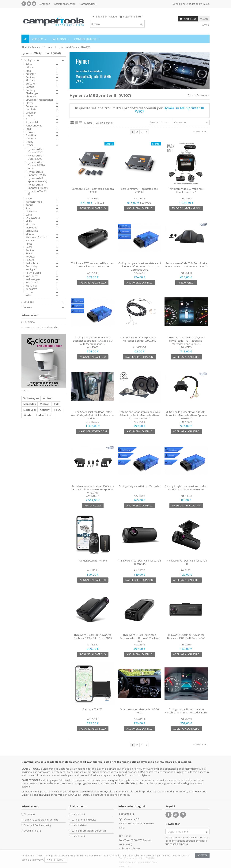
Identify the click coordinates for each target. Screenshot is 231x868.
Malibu (30, 221)
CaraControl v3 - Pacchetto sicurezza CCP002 (93, 190)
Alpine (47, 398)
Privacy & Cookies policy (37, 825)
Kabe (29, 199)
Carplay (45, 410)
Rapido (30, 250)
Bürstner (31, 84)
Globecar (31, 139)
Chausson (32, 97)
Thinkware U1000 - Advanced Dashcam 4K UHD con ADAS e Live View (139, 638)
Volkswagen (33, 279)
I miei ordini (78, 814)
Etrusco (30, 119)
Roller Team (32, 263)
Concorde (31, 106)
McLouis (30, 224)
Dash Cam (30, 410)
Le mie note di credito (84, 820)
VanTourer (32, 276)
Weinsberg (32, 282)
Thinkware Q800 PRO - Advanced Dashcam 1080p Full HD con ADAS (93, 636)
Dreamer (31, 113)
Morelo (30, 234)
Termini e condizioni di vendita (41, 327)
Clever (29, 103)
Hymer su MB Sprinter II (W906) (37, 180)
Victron (45, 404)
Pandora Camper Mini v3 (93, 561)
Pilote (29, 244)
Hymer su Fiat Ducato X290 (36, 157)
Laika (29, 215)
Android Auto (44, 415)
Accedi (206, 25)
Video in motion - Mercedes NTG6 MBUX (140, 711)
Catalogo (29, 302)
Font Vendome (34, 126)
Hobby (29, 142)
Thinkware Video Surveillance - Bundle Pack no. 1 (186, 190)
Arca (28, 71)
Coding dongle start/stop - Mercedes (140, 486)
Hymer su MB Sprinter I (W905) (37, 173)
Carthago (31, 90)
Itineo (29, 208)
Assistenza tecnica (65, 4)
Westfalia (31, 286)
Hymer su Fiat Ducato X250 (36, 151)
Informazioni (30, 315)
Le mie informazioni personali (89, 831)
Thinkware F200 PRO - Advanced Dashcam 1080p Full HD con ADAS (186, 636)
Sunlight (30, 270)
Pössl (29, 247)
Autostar (31, 74)
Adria (29, 64)
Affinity (30, 68)
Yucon (29, 292)
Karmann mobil (34, 202)
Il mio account (79, 806)
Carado (30, 87)
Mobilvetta (32, 231)
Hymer (29, 145)
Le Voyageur (33, 218)
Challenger (32, 93)
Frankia (30, 132)
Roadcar (30, 257)
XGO (28, 295)
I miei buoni (78, 836)
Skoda (27, 415)
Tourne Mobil (33, 273)
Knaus (29, 205)
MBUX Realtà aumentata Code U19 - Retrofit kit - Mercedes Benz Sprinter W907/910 (186, 415)
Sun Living (31, 266)
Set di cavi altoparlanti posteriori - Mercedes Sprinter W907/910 (140, 339)
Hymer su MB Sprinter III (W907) (38, 186)
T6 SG (57, 410)
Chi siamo (29, 322)
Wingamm (31, 289)
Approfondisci (56, 860)
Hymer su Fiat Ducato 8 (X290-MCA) (37, 165)
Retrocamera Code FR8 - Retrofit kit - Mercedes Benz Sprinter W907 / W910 (186, 265)
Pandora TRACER (93, 709)
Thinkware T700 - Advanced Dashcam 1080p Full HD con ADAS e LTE (93, 265)
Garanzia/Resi (88, 4)
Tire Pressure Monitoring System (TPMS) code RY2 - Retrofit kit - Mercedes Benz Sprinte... (186, 341)
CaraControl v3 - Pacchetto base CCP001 (139, 190)
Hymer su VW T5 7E (37, 193)
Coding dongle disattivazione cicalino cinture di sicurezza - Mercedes (186, 488)
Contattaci (45, 4)
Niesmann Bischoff (36, 237)
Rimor (29, 253)
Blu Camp (31, 80)
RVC (56, 404)
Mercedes (31, 228)
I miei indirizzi (79, 825)
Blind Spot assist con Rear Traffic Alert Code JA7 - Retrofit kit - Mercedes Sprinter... (93, 415)
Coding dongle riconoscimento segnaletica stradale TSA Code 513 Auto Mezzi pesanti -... (93, 341)
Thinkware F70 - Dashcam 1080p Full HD (186, 562)
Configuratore (32, 60)
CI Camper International (39, 100)
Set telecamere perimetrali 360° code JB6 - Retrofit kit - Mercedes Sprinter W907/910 (93, 489)
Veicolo (28, 307)
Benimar (30, 77)
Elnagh (30, 116)
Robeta (30, 260)
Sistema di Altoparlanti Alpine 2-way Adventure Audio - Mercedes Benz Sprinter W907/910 (139, 415)
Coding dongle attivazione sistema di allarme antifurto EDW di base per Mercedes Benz (140, 266)
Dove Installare (32, 831)
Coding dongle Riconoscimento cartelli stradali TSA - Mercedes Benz (186, 711)
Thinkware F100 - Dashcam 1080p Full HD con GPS (140, 562)
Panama (30, 240)
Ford (28, 129)
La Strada (31, 211)
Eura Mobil (32, 122)
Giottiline (31, 135)
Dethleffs (31, 109)
